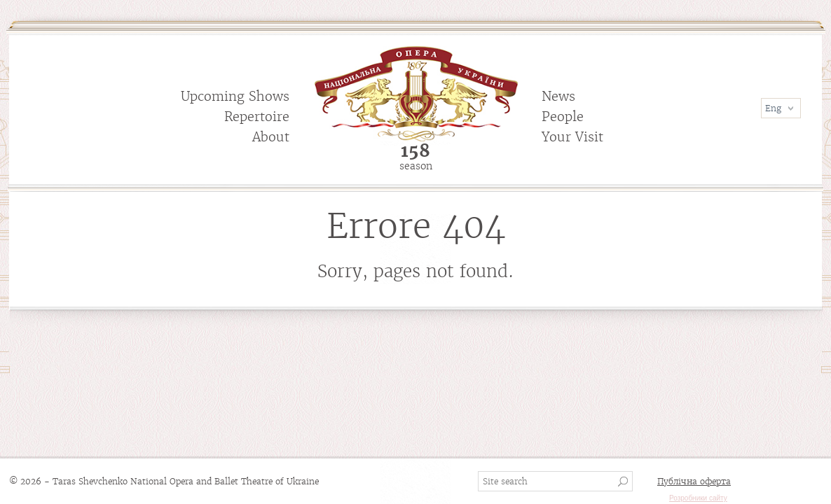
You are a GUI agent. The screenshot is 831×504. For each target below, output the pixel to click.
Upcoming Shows (235, 96)
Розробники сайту (698, 498)
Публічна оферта (694, 481)
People (563, 117)
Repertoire (257, 117)
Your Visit (572, 137)
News (558, 96)
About (271, 137)
